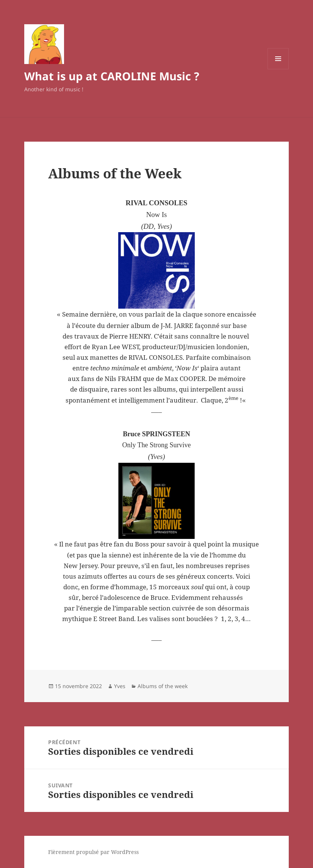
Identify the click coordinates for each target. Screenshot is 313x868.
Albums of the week (163, 686)
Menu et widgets (278, 69)
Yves (120, 686)
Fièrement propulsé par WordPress (93, 852)
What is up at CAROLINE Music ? (112, 76)
